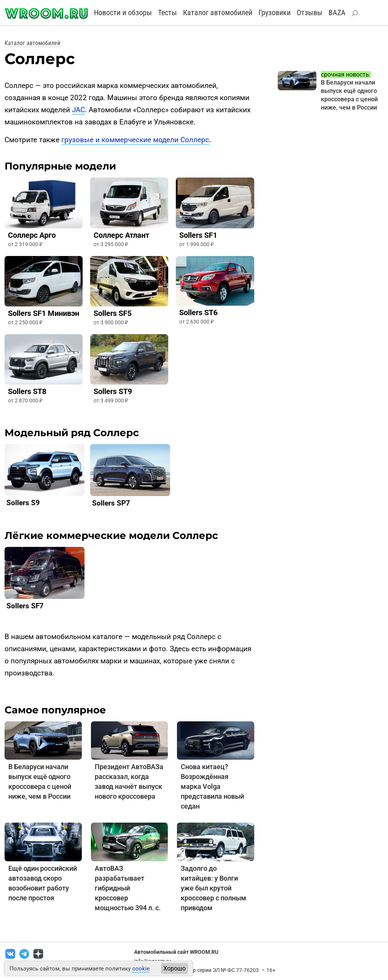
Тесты (167, 13)
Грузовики (275, 13)
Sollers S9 (23, 503)
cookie (141, 969)
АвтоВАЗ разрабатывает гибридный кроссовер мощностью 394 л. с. (128, 888)
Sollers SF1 (198, 235)
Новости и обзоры (123, 13)
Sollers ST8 (27, 391)
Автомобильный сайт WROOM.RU (176, 952)
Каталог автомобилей (218, 13)
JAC (78, 110)
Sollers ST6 (198, 313)
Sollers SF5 (113, 313)
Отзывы (310, 13)
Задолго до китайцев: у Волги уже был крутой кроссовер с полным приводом (214, 888)
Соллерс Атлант (121, 235)
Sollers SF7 (25, 606)
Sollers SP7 (111, 503)
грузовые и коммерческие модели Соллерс (135, 140)
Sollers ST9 (113, 391)
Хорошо (174, 968)
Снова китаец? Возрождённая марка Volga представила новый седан (212, 786)
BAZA (337, 13)
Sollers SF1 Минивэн (44, 313)
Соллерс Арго (32, 235)
